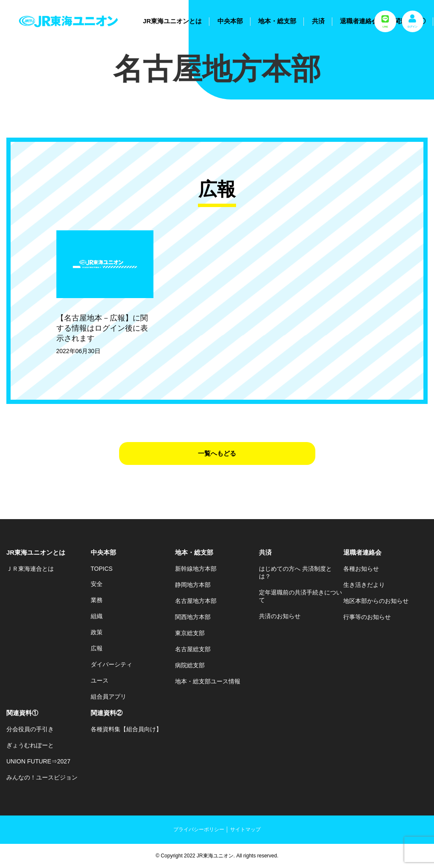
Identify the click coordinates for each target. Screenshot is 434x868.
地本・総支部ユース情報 (208, 681)
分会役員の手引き (30, 729)
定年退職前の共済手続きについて (300, 596)
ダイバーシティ (111, 664)
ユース (100, 680)
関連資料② (107, 713)
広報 (97, 648)
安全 (97, 584)
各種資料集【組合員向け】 (126, 729)
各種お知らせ (361, 569)
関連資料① (22, 713)
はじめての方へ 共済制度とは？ (295, 572)
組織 (97, 616)
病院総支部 (190, 665)
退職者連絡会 (359, 21)
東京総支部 (190, 633)
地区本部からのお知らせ (376, 601)
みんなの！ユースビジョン (42, 777)
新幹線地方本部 (196, 569)
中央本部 (230, 21)
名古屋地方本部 (196, 601)
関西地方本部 (193, 617)
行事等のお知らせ (367, 617)
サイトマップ (245, 829)
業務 (97, 600)
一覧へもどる (217, 453)
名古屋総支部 (193, 649)
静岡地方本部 (193, 585)
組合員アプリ (108, 697)
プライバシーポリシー (199, 829)
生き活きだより (364, 585)
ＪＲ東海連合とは (30, 569)
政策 (97, 632)
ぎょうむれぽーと (30, 745)
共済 (318, 21)
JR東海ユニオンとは (172, 21)
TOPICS (102, 569)
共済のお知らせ (280, 616)
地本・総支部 (277, 21)
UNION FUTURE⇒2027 (38, 761)
